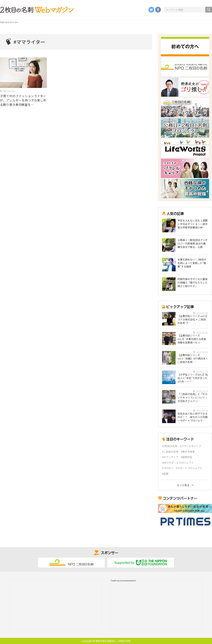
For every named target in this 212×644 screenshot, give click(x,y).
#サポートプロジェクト (189, 468)
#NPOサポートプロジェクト (178, 463)
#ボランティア (170, 457)
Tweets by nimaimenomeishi (123, 581)
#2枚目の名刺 (170, 446)
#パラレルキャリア (191, 446)
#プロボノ (168, 468)
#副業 (165, 474)
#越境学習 (186, 457)
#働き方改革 (188, 452)
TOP (2, 22)
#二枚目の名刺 (170, 452)
